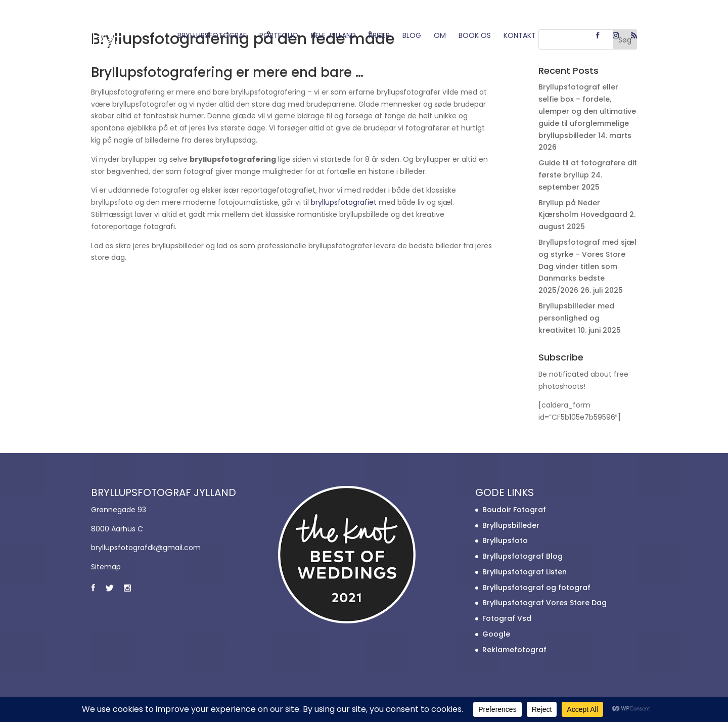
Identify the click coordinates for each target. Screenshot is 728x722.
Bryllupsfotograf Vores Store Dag (544, 603)
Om (440, 36)
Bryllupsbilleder (511, 525)
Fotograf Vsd (507, 618)
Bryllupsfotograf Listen (525, 572)
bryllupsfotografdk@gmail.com (146, 548)
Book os (475, 36)
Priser (379, 36)
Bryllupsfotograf (212, 36)
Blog (412, 36)
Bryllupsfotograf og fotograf (536, 588)
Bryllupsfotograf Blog (522, 556)
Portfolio (279, 36)
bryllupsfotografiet (344, 202)
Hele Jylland (333, 36)
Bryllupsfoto (505, 540)
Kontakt (520, 36)
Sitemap (106, 567)
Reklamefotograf (514, 650)
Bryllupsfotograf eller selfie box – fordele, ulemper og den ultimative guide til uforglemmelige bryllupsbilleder (587, 111)
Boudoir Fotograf (514, 510)
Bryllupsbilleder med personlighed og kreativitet (576, 318)
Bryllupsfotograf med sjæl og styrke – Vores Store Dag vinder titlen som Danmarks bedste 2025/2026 (587, 266)
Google (496, 634)
